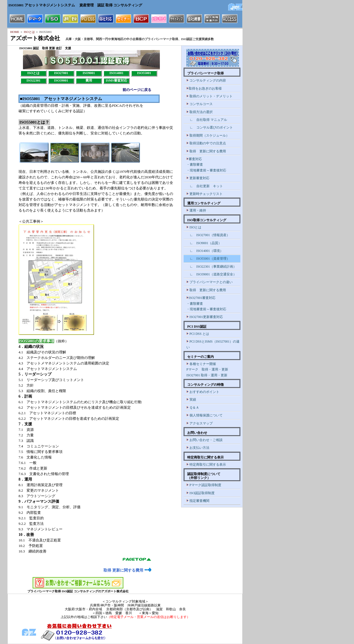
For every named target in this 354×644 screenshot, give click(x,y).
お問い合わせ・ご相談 (205, 440)
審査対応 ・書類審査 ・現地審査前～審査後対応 (206, 165)
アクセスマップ (200, 423)
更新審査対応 (198, 178)
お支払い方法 (198, 448)
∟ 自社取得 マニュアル (207, 120)
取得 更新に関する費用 (127, 570)
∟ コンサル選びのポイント (210, 127)
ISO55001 (144, 73)
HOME (15, 32)
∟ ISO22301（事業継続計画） (211, 267)
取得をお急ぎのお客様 (204, 88)
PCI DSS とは (198, 334)
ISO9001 (89, 73)
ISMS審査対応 (116, 80)
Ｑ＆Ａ (193, 408)
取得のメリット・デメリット (209, 96)
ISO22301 (34, 80)
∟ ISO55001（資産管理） (208, 259)
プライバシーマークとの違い (209, 282)
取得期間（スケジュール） (208, 135)
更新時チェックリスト (205, 194)
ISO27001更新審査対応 (205, 317)
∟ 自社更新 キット (205, 186)
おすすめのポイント (203, 392)
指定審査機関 (198, 501)
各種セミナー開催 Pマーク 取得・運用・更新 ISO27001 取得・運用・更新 (207, 370)
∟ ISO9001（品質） (204, 243)
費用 (89, 80)
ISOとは (29, 32)
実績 (191, 400)
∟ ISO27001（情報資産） (208, 235)
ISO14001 (117, 73)
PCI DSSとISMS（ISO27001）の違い (213, 344)
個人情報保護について (205, 415)
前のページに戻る (137, 90)
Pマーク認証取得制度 (204, 485)
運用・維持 (196, 210)
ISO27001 (61, 73)
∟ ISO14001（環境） (205, 251)
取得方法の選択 (200, 112)
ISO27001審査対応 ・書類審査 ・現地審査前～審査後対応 (206, 303)
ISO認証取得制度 (201, 493)
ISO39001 (61, 80)
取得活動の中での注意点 (206, 143)
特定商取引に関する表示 (206, 465)
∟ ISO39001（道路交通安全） (211, 274)
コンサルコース (200, 104)
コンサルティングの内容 (206, 80)
